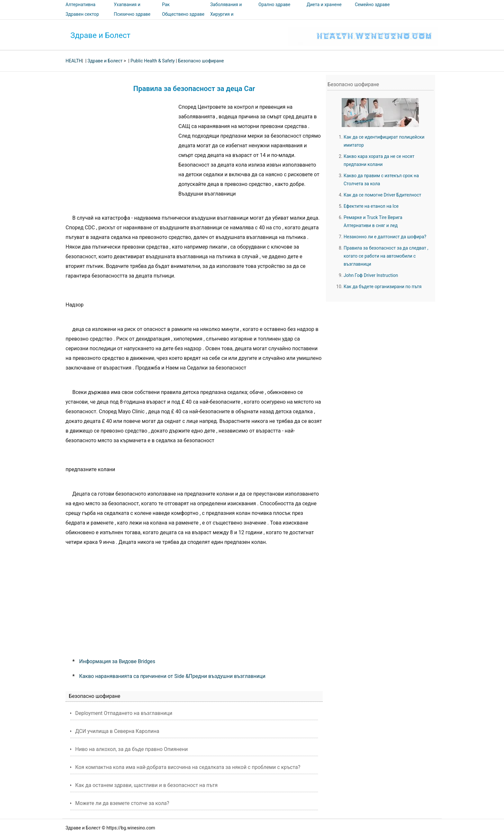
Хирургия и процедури (222, 19)
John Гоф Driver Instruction (371, 275)
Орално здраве (274, 5)
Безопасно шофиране (201, 61)
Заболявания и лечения (226, 9)
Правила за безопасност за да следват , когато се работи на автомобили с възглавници (386, 256)
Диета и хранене (324, 5)
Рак (166, 5)
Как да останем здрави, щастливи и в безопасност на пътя (146, 785)
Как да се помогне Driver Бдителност (382, 195)
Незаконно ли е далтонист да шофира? (385, 237)
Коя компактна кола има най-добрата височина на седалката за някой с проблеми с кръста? (188, 767)
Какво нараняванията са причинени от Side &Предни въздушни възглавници (172, 676)
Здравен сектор (82, 14)
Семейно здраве (372, 5)
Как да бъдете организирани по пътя (383, 287)
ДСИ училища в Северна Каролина (117, 731)
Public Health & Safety (153, 61)
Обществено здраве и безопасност (183, 19)
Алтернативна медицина (81, 9)
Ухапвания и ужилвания (127, 9)
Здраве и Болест (100, 35)
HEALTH (74, 61)
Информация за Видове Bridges (117, 661)
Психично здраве (132, 14)
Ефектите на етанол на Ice (371, 206)
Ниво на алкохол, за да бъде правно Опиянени (131, 749)
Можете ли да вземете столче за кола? (122, 803)
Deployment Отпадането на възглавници (124, 713)
